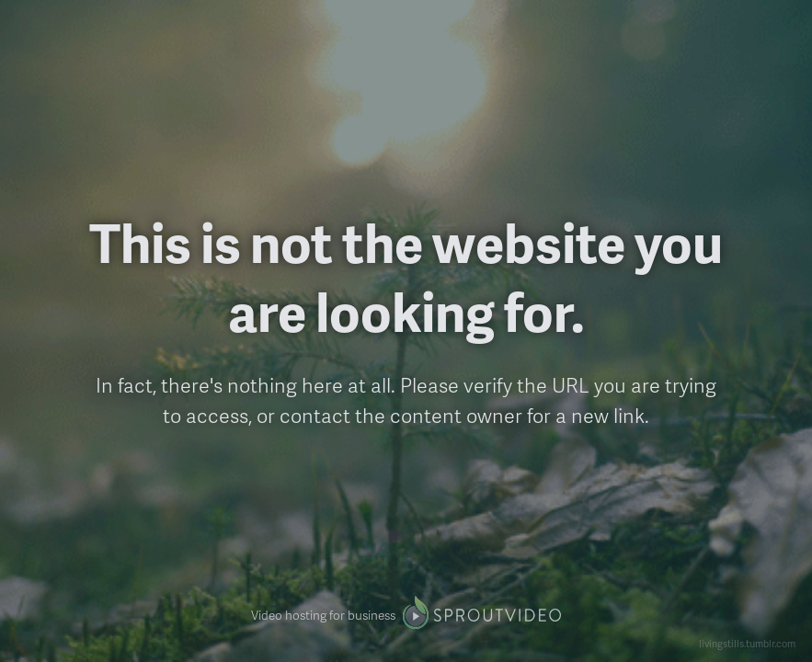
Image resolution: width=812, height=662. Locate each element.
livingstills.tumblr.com (747, 643)
